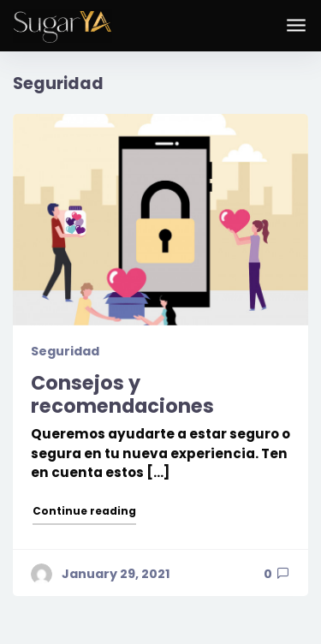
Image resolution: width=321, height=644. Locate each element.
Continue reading (85, 510)
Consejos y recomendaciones (122, 394)
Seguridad (65, 351)
